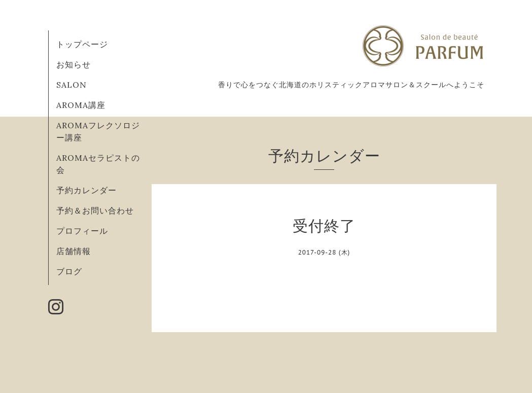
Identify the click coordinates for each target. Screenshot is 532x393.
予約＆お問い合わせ (95, 210)
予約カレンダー (86, 190)
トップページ (82, 44)
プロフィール (82, 231)
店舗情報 (74, 251)
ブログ (69, 271)
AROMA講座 (81, 105)
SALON (72, 85)
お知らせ (74, 64)
